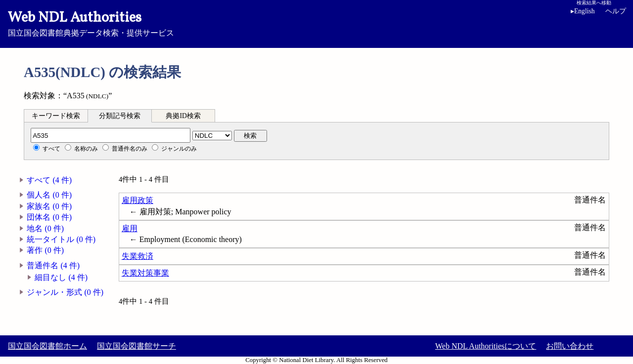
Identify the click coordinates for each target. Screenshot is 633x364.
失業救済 (137, 256)
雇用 (130, 228)
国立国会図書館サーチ (136, 346)
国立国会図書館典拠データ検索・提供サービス (316, 23)
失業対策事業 (145, 273)
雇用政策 (137, 200)
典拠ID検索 (183, 116)
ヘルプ (616, 11)
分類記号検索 (120, 116)
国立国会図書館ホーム (47, 346)
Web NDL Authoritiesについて (486, 346)
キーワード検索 (56, 116)
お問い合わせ (570, 346)
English (585, 11)
